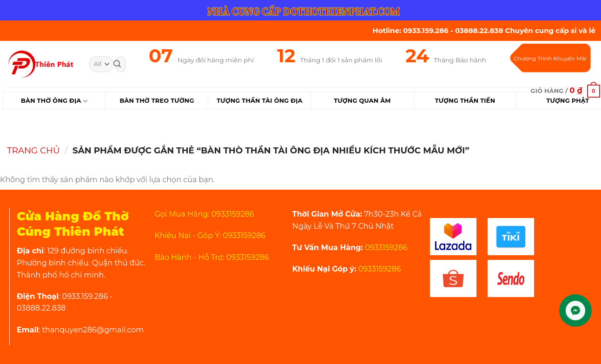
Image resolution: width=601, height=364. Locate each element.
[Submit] (117, 64)
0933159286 (385, 248)
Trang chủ (33, 150)
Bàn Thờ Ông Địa (54, 101)
